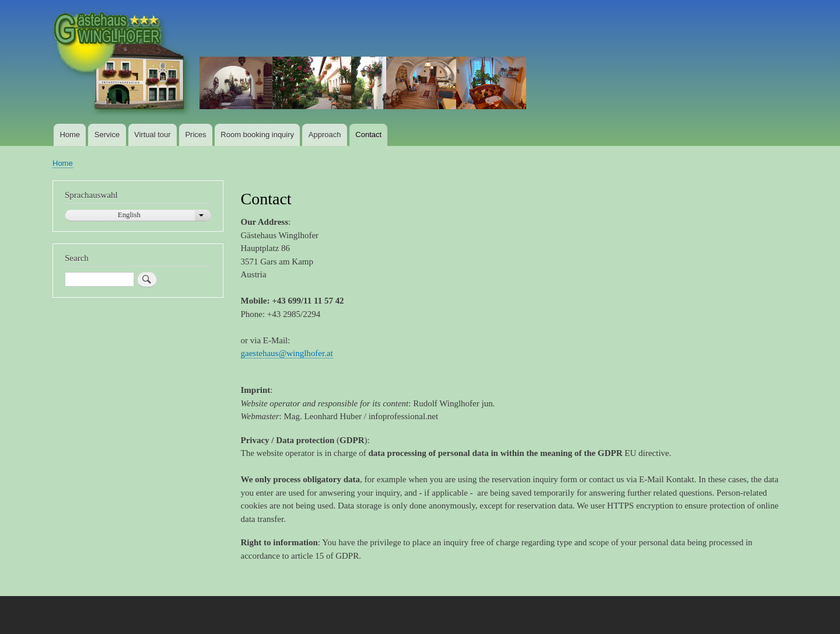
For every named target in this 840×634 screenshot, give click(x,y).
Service (107, 135)
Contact (368, 135)
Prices (195, 135)
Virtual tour (153, 135)
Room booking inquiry (257, 135)
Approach (325, 135)
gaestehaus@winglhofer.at (287, 353)
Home (70, 135)
